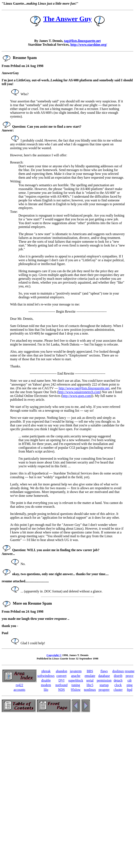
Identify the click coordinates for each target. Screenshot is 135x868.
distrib (118, 676)
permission (104, 680)
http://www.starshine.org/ (89, 45)
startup (104, 685)
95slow (76, 690)
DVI (61, 680)
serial (90, 680)
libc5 (90, 685)
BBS (90, 671)
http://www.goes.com (77, 396)
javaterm (76, 671)
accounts (20, 690)
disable (46, 680)
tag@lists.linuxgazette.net (82, 41)
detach (118, 680)
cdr (130, 680)
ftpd (130, 690)
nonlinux (90, 690)
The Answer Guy (67, 19)
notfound (62, 685)
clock (118, 685)
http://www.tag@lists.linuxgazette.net (84, 388)
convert (62, 676)
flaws (104, 671)
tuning (76, 685)
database (104, 676)
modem (46, 685)
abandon (62, 671)
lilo (46, 690)
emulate (90, 676)
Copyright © (54, 655)
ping (130, 685)
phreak (46, 671)
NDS (62, 690)
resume (130, 671)
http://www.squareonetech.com (79, 392)
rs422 (20, 685)
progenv (104, 690)
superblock (76, 680)
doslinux (118, 671)
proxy (129, 676)
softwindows (46, 676)
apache (76, 676)
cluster (118, 690)
